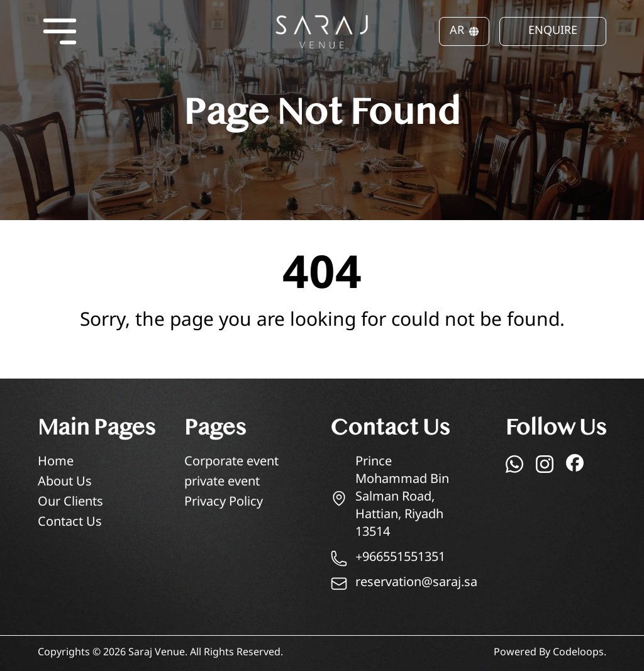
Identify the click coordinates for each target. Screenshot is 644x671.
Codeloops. (580, 653)
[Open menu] (60, 31)
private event (222, 483)
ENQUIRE (553, 31)
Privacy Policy (224, 503)
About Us (65, 483)
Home (56, 463)
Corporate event (231, 463)
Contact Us (70, 523)
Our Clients (70, 503)
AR (464, 31)
